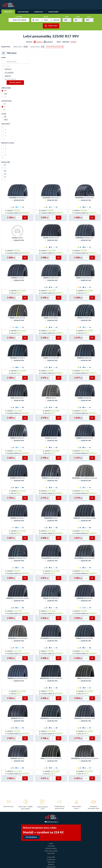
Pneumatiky (8, 12)
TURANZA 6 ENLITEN (51, 678)
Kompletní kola (51, 859)
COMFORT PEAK (85, 198)
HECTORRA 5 (17, 358)
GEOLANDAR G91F (17, 638)
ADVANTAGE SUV (85, 558)
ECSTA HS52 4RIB (51, 358)
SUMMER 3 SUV (85, 238)
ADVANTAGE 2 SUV (51, 638)
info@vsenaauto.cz (52, 822)
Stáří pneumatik (51, 867)
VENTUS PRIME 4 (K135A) (85, 518)
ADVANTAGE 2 (51, 558)
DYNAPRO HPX (85, 598)
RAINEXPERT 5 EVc (17, 558)
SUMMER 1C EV (17, 478)
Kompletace (39, 12)
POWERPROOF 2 (51, 598)
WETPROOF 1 (17, 518)
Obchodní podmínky (51, 848)
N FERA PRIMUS (51, 318)
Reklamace (51, 864)
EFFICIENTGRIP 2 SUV (85, 718)
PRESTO (51, 398)
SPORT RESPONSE (85, 638)
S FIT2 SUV (17, 278)
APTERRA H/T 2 (85, 318)
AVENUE (17, 238)
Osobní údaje (51, 846)
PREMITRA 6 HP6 (51, 238)
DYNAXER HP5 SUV (85, 438)
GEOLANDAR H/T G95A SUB (85, 478)
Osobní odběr (53, 12)
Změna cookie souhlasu (51, 851)
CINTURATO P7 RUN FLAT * (51, 759)
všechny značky (15, 83)
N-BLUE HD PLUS (17, 318)
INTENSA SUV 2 (17, 398)
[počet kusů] (19, 218)
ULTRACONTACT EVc (51, 718)
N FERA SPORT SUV (85, 278)
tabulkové (39, 42)
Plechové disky (23, 12)
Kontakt (51, 843)
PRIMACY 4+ (17, 759)
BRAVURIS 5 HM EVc (51, 478)
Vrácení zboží (51, 862)
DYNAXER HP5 (85, 398)
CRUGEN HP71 (17, 438)
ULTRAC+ (51, 518)
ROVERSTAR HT (17, 198)
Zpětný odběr (51, 853)
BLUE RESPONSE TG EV (17, 678)
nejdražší (73, 42)
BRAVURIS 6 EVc (85, 358)
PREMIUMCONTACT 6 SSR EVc (85, 759)
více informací (51, 833)
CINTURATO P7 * (85, 678)
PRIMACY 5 (17, 718)
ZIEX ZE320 (51, 438)
